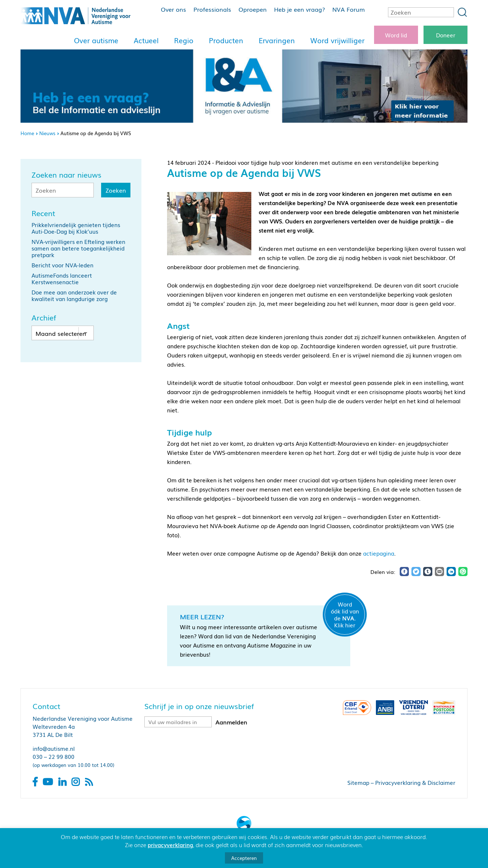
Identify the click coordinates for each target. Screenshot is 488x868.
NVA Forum (349, 9)
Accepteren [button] (244, 858)
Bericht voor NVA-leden (62, 265)
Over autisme (96, 40)
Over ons (173, 9)
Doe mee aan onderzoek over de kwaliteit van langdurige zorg (74, 295)
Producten (226, 40)
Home (27, 133)
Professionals (212, 9)
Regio (184, 40)
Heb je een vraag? (300, 9)
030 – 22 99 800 (53, 756)
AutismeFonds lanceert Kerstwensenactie (62, 278)
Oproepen (253, 9)
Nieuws (47, 133)
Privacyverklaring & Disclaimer (415, 782)
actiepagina (379, 553)
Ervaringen (277, 40)
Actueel (146, 40)
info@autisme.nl (54, 748)
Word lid (396, 35)
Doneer (446, 35)
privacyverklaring (170, 845)
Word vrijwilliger (337, 40)
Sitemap (358, 782)
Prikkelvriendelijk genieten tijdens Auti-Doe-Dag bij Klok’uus (76, 228)
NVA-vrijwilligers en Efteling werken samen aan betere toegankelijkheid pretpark (78, 248)
